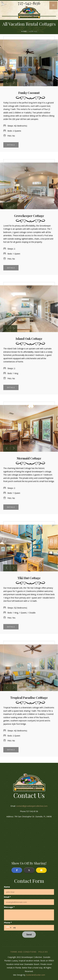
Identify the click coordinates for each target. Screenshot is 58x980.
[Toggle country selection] (9, 928)
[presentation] (7, 83)
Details (11, 145)
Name (7, 887)
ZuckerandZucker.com (35, 975)
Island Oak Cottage (29, 339)
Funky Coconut (29, 93)
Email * (7, 897)
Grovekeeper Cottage (29, 216)
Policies (43, 952)
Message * (9, 907)
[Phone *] (33, 928)
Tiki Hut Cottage (29, 578)
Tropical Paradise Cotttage (29, 698)
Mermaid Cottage (29, 458)
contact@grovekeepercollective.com (32, 806)
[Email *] (29, 902)
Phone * (8, 923)
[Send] (29, 935)
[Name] (29, 892)
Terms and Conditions (23, 952)
